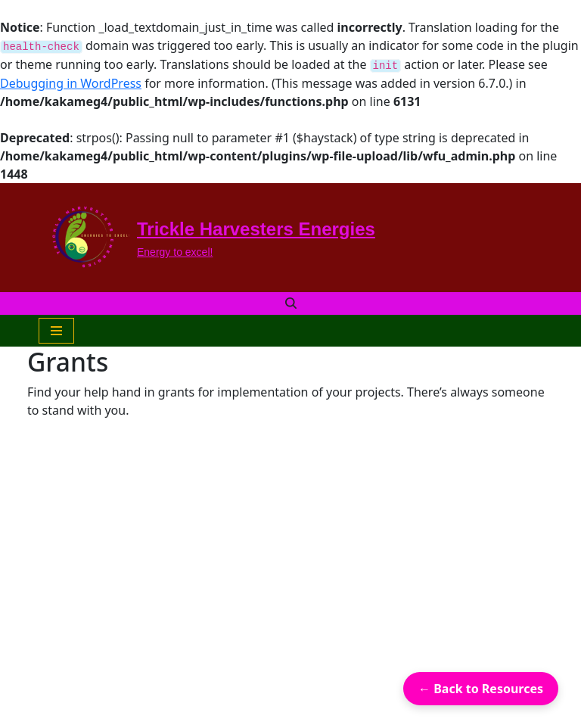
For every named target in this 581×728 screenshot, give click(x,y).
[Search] (291, 303)
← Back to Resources (481, 689)
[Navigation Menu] (56, 331)
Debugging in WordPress (71, 83)
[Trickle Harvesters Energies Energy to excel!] (207, 238)
